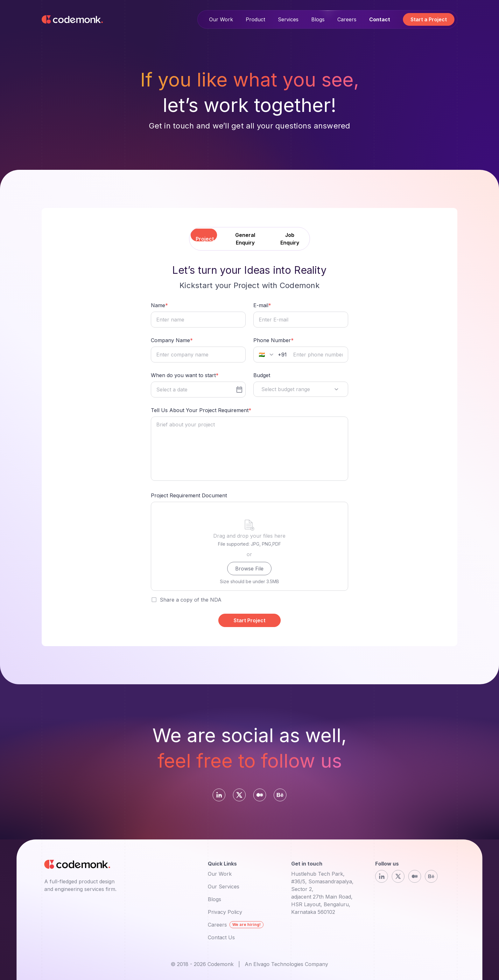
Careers (347, 19)
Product (255, 19)
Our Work (221, 19)
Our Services (224, 887)
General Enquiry (245, 239)
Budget (262, 375)
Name (158, 305)
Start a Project (429, 19)
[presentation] (250, 546)
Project (205, 239)
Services (288, 19)
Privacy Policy (225, 912)
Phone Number (272, 340)
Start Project (250, 620)
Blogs (318, 19)
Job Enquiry (290, 239)
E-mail (261, 305)
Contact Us (221, 937)
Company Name (170, 340)
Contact (380, 19)
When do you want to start (183, 375)
